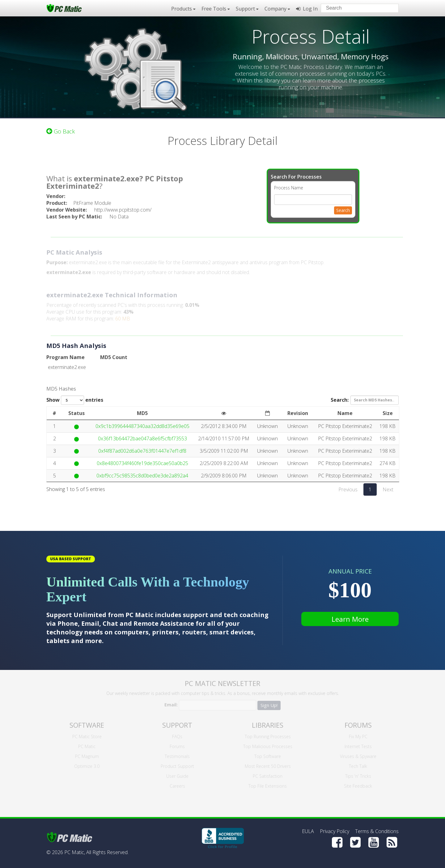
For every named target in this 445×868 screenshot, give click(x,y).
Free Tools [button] (216, 9)
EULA (308, 831)
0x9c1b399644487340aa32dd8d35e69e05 (142, 426)
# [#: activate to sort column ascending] (54, 413)
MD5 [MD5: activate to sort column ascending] (142, 413)
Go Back (61, 128)
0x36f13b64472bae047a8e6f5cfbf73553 (142, 438)
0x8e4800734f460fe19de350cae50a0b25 (142, 463)
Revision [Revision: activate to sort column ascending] (298, 413)
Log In (307, 9)
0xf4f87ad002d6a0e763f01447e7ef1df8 (142, 451)
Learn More (350, 619)
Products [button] (183, 9)
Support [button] (247, 9)
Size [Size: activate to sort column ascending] (388, 413)
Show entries (75, 400)
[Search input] (355, 9)
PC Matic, (75, 852)
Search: (365, 400)
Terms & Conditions (377, 831)
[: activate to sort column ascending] (224, 413)
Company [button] (277, 9)
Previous (348, 489)
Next (388, 489)
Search (343, 207)
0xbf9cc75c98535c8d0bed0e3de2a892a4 (142, 476)
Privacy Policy (335, 831)
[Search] (389, 8)
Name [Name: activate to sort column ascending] (345, 413)
